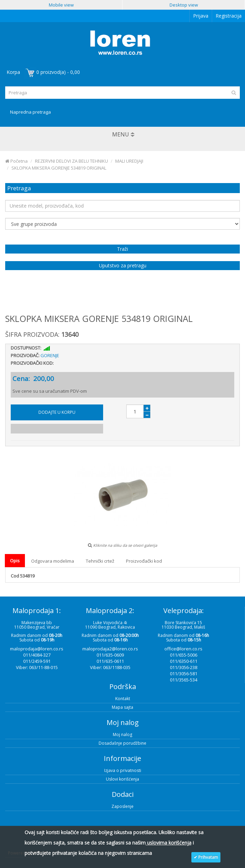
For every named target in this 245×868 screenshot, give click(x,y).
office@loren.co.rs (183, 649)
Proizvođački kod (144, 561)
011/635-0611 (110, 661)
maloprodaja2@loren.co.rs (110, 649)
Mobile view (61, 5)
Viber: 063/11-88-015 (37, 667)
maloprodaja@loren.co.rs (37, 649)
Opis (15, 561)
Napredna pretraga (30, 112)
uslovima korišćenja (169, 843)
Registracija (229, 16)
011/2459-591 (37, 661)
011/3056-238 (184, 667)
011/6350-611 (184, 661)
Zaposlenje (122, 806)
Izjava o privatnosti (123, 770)
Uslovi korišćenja (122, 779)
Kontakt (123, 699)
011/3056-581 (184, 674)
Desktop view (184, 5)
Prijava (201, 16)
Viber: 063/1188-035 (110, 667)
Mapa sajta (122, 707)
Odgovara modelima (53, 561)
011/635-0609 (110, 655)
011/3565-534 (184, 680)
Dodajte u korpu (57, 412)
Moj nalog (122, 735)
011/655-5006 (184, 655)
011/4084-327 (37, 655)
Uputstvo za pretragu (123, 265)
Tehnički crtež (100, 561)
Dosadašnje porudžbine (122, 743)
